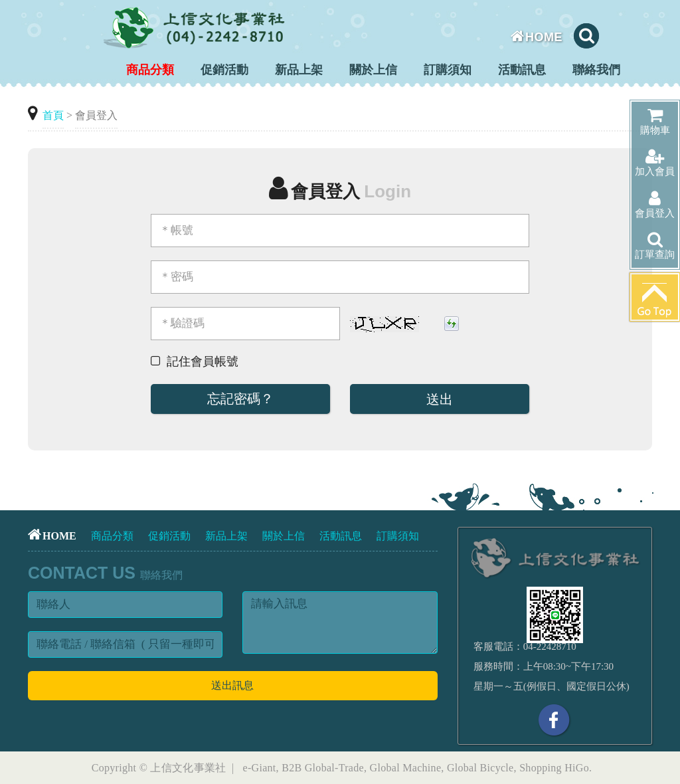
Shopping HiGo (554, 768)
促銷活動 (224, 70)
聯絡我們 (596, 70)
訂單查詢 (655, 245)
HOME (537, 37)
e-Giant (260, 768)
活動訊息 (522, 70)
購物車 (655, 121)
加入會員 (655, 162)
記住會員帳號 (203, 361)
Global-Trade (334, 768)
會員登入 (655, 204)
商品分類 (150, 70)
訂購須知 (448, 70)
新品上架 (299, 70)
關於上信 (373, 70)
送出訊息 (232, 685)
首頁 (53, 115)
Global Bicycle (480, 768)
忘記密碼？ (240, 399)
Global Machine (406, 768)
